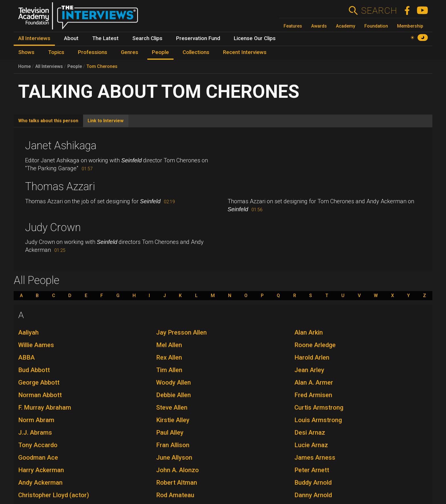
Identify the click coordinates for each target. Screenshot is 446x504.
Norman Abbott (40, 395)
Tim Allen (169, 370)
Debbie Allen (174, 395)
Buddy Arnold (313, 483)
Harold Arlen (312, 357)
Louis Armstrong (318, 420)
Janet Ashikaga (61, 146)
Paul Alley (170, 433)
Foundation (376, 26)
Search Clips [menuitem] (147, 38)
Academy (346, 26)
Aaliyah (28, 332)
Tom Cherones (102, 66)
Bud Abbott (34, 370)
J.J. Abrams (35, 433)
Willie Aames (36, 345)
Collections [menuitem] (196, 52)
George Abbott (39, 382)
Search (379, 11)
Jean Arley (309, 370)
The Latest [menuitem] (105, 38)
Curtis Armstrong (319, 407)
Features (293, 26)
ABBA (26, 357)
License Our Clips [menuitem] (255, 38)
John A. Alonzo (177, 470)
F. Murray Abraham (45, 407)
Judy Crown (53, 227)
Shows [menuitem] (26, 52)
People (75, 66)
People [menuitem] (160, 52)
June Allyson (174, 458)
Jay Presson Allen (181, 332)
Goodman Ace (38, 458)
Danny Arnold (313, 495)
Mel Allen (169, 345)
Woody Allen (174, 382)
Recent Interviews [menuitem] (245, 52)
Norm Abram (36, 420)
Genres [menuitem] (130, 52)
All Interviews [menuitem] (34, 38)
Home (24, 66)
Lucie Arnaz (311, 445)
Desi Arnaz (310, 433)
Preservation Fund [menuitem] (198, 38)
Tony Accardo (38, 445)
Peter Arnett (312, 470)
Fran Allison (173, 445)
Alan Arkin (309, 332)
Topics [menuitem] (56, 52)
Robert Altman (177, 483)
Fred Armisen (313, 395)
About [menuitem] (71, 38)
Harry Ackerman (41, 470)
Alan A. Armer (314, 382)
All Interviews (49, 66)
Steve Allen (172, 407)
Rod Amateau (175, 495)
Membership (410, 26)
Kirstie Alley (173, 420)
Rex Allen (169, 357)
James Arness (315, 458)
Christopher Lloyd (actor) (54, 495)
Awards (319, 26)
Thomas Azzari (60, 186)
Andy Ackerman (40, 483)
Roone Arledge (315, 345)
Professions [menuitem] (93, 52)
